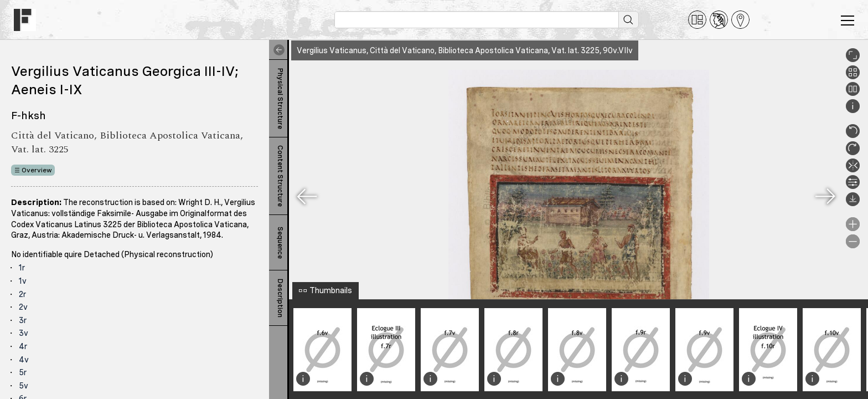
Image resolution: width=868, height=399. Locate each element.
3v (24, 333)
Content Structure (280, 176)
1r (22, 268)
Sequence (280, 243)
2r (22, 294)
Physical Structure (280, 99)
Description (280, 298)
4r (23, 346)
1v (23, 281)
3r (23, 320)
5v (24, 386)
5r (23, 372)
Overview (37, 170)
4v (24, 360)
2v (23, 307)
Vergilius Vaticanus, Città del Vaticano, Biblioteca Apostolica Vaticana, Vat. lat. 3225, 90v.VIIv (465, 50)
